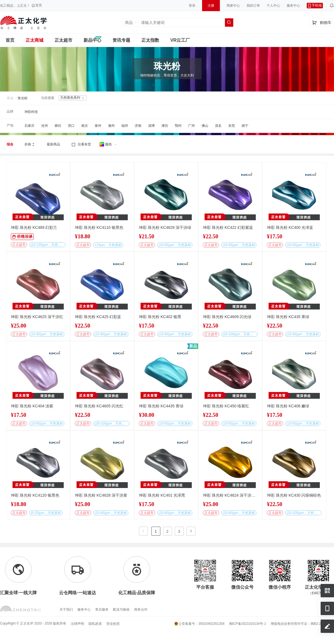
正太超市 (63, 40)
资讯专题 (121, 40)
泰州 (98, 126)
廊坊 (58, 126)
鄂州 (178, 126)
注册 (211, 6)
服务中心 (293, 6)
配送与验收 (121, 610)
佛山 (205, 126)
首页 (10, 40)
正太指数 (150, 40)
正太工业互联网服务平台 (23, 23)
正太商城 (35, 40)
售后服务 (102, 610)
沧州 (45, 126)
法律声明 (77, 624)
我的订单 (253, 6)
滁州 (111, 126)
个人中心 (273, 6)
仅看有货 (81, 145)
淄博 (151, 126)
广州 (191, 126)
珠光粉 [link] (23, 98)
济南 (138, 126)
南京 (85, 126)
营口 (71, 126)
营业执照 (113, 624)
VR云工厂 (180, 40)
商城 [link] (10, 98)
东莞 (232, 126)
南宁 (245, 126)
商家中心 (233, 6)
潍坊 (165, 126)
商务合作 (141, 610)
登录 (192, 6)
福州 (125, 126)
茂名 (218, 126)
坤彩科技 (31, 112)
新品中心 (92, 40)
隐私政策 (95, 624)
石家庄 (30, 126)
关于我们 (66, 610)
